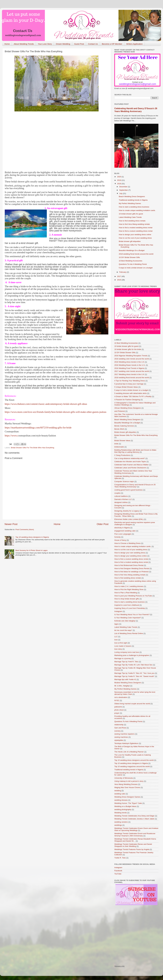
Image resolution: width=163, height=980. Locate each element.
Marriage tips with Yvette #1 (125, 679)
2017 (119, 276)
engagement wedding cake (125, 531)
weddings (118, 825)
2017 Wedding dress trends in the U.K (129, 374)
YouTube (118, 874)
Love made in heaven (123, 646)
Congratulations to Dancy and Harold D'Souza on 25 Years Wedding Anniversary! (135, 486)
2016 (119, 280)
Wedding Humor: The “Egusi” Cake (128, 803)
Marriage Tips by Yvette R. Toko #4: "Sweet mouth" (134, 676)
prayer (117, 713)
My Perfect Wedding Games (130, 203)
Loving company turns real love (127, 652)
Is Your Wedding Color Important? (128, 618)
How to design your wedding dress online (135, 235)
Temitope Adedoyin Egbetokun (126, 743)
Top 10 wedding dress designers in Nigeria (32, 537)
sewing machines (121, 737)
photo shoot (119, 710)
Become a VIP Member (112, 44)
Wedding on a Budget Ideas (125, 806)
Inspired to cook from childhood (127, 605)
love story (118, 649)
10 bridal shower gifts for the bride (128, 349)
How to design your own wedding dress (130, 553)
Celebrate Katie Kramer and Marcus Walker (132, 465)
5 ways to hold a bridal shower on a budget (136, 268)
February (123, 272)
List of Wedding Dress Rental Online (129, 633)
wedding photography (123, 809)
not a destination (121, 697)
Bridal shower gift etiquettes (130, 241)
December (124, 187)
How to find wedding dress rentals (132, 221)
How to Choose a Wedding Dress (127, 543)
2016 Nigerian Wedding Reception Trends (131, 356)
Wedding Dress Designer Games (127, 797)
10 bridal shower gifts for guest (131, 214)
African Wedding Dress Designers (128, 408)
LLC (116, 637)
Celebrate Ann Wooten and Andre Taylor (130, 462)
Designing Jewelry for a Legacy (127, 511)
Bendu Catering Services (124, 426)
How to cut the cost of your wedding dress (135, 238)
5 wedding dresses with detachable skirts (130, 393)
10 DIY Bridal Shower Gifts (129, 257)
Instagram (118, 611)
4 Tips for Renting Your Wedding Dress (130, 381)
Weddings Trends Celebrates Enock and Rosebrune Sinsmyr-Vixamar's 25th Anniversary (135, 835)
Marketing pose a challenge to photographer (132, 655)
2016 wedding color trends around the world (132, 359)
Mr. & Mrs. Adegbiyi (122, 686)
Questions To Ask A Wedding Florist (133, 264)
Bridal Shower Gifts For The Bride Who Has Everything (32, 448)
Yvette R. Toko (120, 858)
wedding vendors (121, 822)
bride (116, 444)
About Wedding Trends (24, 44)
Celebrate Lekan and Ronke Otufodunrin (130, 468)
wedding (118, 791)
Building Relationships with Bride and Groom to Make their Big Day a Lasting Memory (135, 451)
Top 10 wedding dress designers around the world (134, 760)
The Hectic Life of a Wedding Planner (129, 752)
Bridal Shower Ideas (122, 441)
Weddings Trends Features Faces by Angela (132, 849)
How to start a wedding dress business (134, 207)
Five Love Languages (123, 534)
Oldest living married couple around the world (132, 704)
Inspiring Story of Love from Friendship (130, 608)
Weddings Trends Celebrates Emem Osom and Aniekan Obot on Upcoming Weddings (136, 829)
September (124, 190)
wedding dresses (121, 800)
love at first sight (121, 643)
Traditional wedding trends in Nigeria (133, 200)
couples (117, 493)
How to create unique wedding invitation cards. (137, 210)
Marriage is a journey (123, 658)
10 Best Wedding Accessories (131, 261)
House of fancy (120, 540)
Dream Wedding (63, 44)
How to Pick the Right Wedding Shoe (129, 589)
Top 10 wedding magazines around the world (132, 766)
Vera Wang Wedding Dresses (126, 784)
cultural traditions (121, 496)
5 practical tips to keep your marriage (129, 384)
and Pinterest (120, 411)
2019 (119, 180)
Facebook (118, 871)
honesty (117, 537)
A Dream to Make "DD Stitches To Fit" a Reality (133, 396)
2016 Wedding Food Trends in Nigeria (129, 368)
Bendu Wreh (119, 429)
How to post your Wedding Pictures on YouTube (133, 596)
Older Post (103, 524)
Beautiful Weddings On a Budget (132, 250)
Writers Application (134, 44)
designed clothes (121, 502)
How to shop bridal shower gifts (127, 599)
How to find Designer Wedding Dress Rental (132, 568)
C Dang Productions (122, 455)
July (121, 193)
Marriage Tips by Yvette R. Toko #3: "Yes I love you (134, 673)
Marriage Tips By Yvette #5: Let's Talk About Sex (133, 665)
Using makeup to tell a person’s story (129, 781)
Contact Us (93, 44)
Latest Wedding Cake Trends (130, 217)
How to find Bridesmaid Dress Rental (129, 565)
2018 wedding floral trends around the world (136, 254)
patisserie (118, 707)
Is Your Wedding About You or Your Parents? (132, 615)
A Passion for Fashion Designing (127, 400)
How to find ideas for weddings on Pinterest (131, 572)
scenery (117, 731)
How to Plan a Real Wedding (126, 593)
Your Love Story (45, 44)
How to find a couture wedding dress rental (136, 231)
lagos (116, 624)
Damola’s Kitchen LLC (123, 499)
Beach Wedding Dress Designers (132, 196)
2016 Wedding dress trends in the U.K (129, 362)
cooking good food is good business (128, 490)
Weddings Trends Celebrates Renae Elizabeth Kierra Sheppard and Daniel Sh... (135, 840)
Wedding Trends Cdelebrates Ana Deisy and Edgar (134, 816)
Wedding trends (121, 813)
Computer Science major (124, 481)
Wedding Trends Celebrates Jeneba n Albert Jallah (134, 819)
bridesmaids (119, 447)
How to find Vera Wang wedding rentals (134, 224)
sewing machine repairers (124, 734)
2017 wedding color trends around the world (132, 371)
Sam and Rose (120, 728)
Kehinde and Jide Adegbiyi (125, 621)
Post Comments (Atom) (25, 529)
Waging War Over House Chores (127, 787)
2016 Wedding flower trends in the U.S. (130, 365)
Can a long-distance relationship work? (130, 458)
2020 (119, 177)
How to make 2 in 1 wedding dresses (129, 586)
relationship (119, 725)
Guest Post (79, 44)
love (116, 640)
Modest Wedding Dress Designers (128, 683)
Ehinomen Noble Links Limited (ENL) (129, 519)
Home (7, 44)
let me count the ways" (123, 630)
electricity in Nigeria (122, 528)
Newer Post (11, 524)
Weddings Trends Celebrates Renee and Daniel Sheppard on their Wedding (133, 845)
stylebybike (119, 740)
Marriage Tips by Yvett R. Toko (126, 662)
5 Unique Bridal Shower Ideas (126, 387)
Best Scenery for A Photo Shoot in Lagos (31, 550)
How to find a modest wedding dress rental (136, 228)
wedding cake (120, 794)
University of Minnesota (124, 778)
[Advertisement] (25, 140)
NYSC (117, 700)
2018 (119, 184)
